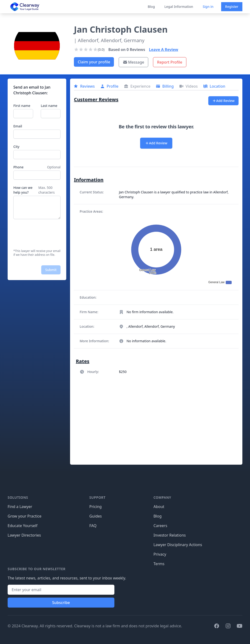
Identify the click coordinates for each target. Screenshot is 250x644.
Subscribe (61, 603)
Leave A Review (164, 50)
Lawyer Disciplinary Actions (178, 545)
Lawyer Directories (24, 535)
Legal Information (179, 7)
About (159, 507)
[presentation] (50, 234)
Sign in (208, 7)
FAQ (93, 526)
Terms (159, 564)
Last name (49, 106)
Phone (18, 167)
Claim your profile (94, 62)
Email (18, 126)
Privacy (160, 554)
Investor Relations (170, 535)
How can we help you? (23, 190)
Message (133, 62)
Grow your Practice (25, 516)
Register (232, 7)
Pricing (96, 507)
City (16, 147)
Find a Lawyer (20, 507)
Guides (96, 516)
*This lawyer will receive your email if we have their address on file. (37, 253)
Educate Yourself (23, 526)
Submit (51, 270)
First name (22, 106)
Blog (151, 7)
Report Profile (170, 62)
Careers (160, 526)
